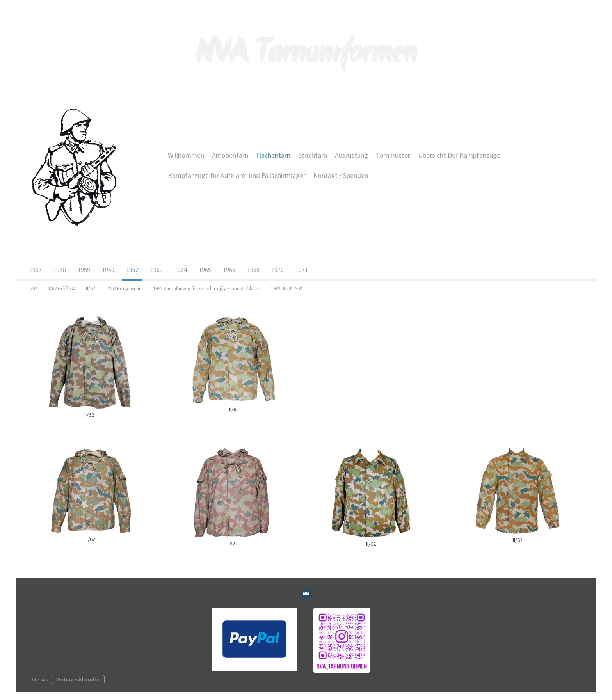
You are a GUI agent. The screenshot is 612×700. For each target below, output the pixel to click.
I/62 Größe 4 (61, 289)
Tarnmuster (393, 155)
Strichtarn (313, 155)
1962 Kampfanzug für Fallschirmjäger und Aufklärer (206, 289)
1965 (205, 270)
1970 (278, 270)
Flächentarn (273, 155)
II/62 (90, 289)
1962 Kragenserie (124, 289)
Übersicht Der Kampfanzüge (459, 155)
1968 (253, 270)
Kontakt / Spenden (341, 175)
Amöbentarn (230, 155)
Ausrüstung (351, 155)
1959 (84, 270)
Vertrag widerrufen (78, 679)
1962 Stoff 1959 (286, 289)
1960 (108, 270)
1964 (181, 270)
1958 (60, 270)
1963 (157, 270)
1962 (132, 270)
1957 (36, 270)
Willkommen (186, 155)
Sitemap (40, 679)
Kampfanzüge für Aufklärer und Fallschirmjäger (237, 175)
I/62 (33, 289)
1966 (229, 270)
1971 (302, 270)
